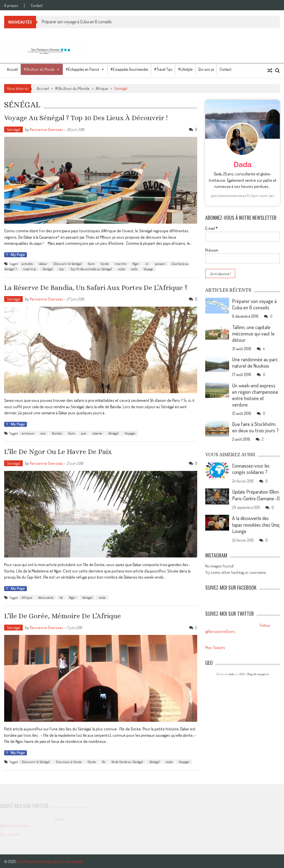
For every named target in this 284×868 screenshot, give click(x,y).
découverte (46, 597)
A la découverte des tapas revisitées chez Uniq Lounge (253, 530)
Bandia (57, 433)
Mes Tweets (215, 653)
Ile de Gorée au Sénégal (127, 761)
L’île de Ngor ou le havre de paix (58, 451)
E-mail (211, 228)
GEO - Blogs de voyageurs (254, 679)
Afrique (102, 88)
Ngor (136, 263)
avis (43, 433)
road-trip (30, 269)
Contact (37, 6)
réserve (97, 433)
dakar (43, 263)
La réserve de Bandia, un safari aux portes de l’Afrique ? (96, 287)
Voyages (130, 433)
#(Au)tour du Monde (39, 69)
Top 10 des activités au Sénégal (91, 269)
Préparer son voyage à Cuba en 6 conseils (77, 22)
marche (121, 263)
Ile (61, 597)
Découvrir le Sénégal (68, 263)
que (83, 433)
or (147, 263)
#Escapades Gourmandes (129, 69)
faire (91, 263)
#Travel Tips (163, 69)
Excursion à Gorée (69, 761)
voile (134, 269)
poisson (160, 263)
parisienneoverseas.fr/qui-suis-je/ (243, 195)
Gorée (105, 263)
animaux (28, 433)
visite (121, 269)
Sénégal (13, 129)
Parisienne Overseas (46, 129)
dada (232, 679)
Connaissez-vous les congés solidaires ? (252, 469)
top (61, 269)
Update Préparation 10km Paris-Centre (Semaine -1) (251, 498)
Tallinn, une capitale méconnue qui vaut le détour (253, 334)
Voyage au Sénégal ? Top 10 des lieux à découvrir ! (87, 118)
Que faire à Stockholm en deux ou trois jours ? (255, 427)
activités (27, 263)
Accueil (12, 69)
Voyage (148, 269)
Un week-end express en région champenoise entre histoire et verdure (255, 395)
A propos (11, 6)
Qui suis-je (206, 69)
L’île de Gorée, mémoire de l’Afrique (63, 615)
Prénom (212, 250)
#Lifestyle (185, 69)
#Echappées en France (82, 69)
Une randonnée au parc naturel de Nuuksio (255, 363)
